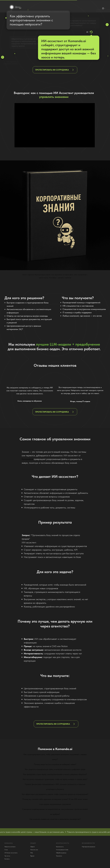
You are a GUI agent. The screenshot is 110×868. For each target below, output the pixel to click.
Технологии (59, 856)
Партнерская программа (88, 847)
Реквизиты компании (10, 847)
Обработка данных (61, 853)
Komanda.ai (27, 459)
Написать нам (34, 850)
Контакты (7, 859)
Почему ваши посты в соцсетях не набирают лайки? (55, 764)
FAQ (32, 853)
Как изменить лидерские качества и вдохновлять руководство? (55, 819)
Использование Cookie (62, 850)
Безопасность (60, 847)
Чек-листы (7, 856)
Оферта (32, 847)
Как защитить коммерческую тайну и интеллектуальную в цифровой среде (55, 769)
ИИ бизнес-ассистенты (11, 853)
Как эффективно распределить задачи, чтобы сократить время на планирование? (55, 794)
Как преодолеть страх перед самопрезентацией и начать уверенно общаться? (55, 774)
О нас (6, 850)
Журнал (32, 856)
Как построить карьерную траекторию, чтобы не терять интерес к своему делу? (55, 779)
